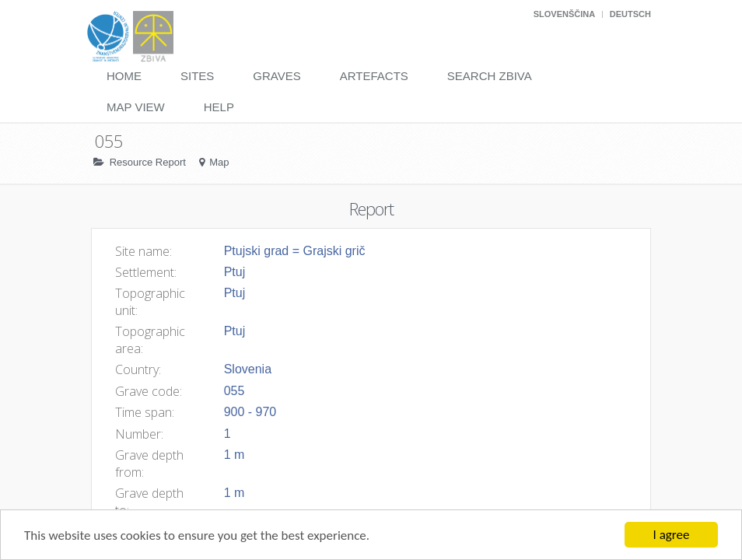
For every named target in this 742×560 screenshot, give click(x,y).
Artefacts (374, 76)
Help (219, 107)
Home (124, 76)
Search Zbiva (490, 76)
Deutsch (630, 14)
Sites (197, 76)
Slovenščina (564, 14)
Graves (276, 76)
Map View (136, 107)
